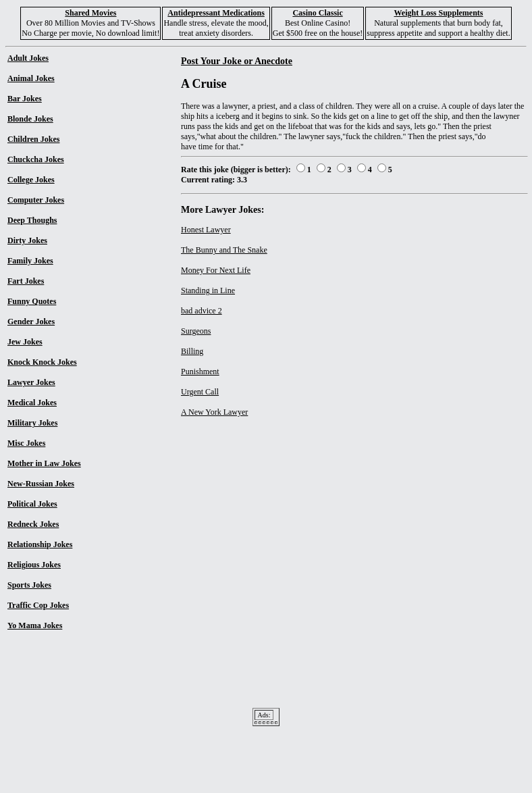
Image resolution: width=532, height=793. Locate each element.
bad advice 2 (202, 311)
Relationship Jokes (40, 544)
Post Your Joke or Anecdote (237, 61)
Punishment (200, 372)
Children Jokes (33, 139)
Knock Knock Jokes (42, 362)
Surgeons (196, 331)
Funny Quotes (32, 301)
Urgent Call (200, 392)
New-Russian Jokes (41, 484)
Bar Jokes (25, 99)
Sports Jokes (29, 585)
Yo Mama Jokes (35, 625)
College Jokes (31, 180)
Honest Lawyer (206, 230)
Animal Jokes (31, 78)
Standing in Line (208, 290)
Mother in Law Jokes (44, 463)
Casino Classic (317, 13)
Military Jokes (32, 423)
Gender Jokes (31, 322)
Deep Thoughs (32, 220)
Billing (192, 351)
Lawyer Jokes (31, 382)
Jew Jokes (25, 342)
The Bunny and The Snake (224, 250)
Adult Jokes (28, 58)
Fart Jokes (26, 281)
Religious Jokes (34, 565)
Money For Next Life (216, 270)
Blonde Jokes (30, 119)
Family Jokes (30, 261)
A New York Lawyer (214, 412)
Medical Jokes (32, 403)
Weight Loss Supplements (438, 13)
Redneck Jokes (33, 524)
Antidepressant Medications (216, 13)
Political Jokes (32, 504)
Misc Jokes (26, 443)
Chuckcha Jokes (36, 159)
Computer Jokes (36, 200)
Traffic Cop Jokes (38, 605)
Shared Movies (90, 13)
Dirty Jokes (27, 240)
